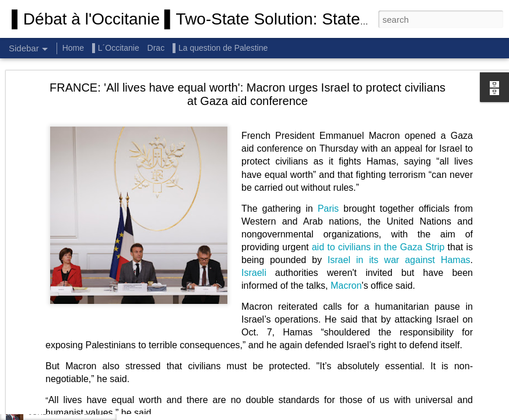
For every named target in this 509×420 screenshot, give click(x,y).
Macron (346, 218)
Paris (328, 141)
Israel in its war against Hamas (399, 192)
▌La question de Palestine (220, 48)
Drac (156, 48)
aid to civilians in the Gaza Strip (378, 179)
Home (73, 48)
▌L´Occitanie (117, 48)
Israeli (254, 205)
